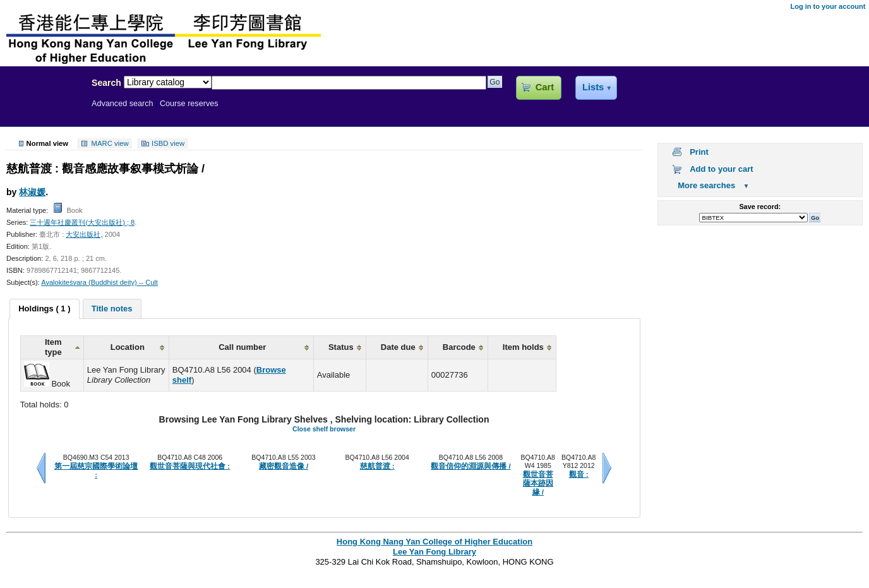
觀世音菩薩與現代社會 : (190, 466)
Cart (545, 87)
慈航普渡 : (377, 466)
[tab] (44, 309)
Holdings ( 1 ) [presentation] (44, 309)
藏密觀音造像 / (284, 466)
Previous (41, 468)
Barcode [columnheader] (459, 347)
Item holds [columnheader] (523, 347)
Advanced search (123, 104)
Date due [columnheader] (398, 347)
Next (607, 468)
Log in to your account (828, 6)
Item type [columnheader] (53, 347)
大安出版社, (84, 234)
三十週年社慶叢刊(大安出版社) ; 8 (82, 222)
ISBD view (168, 143)
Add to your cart (721, 169)
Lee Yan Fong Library (42, 110)
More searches (706, 185)
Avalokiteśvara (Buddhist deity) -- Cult (99, 282)
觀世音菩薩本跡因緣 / (538, 483)
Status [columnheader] (341, 347)
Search (106, 83)
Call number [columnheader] (242, 347)
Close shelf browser (324, 429)
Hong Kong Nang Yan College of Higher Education (434, 542)
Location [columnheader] (128, 347)
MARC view (110, 143)
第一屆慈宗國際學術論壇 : (96, 471)
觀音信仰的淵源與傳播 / (470, 466)
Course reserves (189, 104)
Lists (593, 87)
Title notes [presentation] (112, 309)
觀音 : (579, 474)
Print (699, 152)
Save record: (760, 207)
